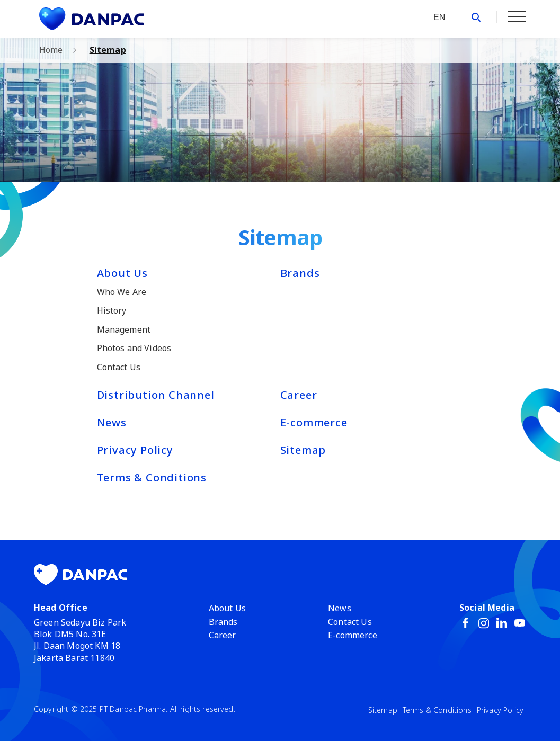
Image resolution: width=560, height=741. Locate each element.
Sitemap (108, 50)
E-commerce (314, 422)
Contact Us (119, 367)
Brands (300, 273)
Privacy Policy (135, 450)
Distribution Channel (156, 395)
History (112, 310)
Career (299, 395)
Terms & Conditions (152, 477)
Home (51, 50)
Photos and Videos (134, 348)
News (112, 422)
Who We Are (122, 292)
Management (124, 329)
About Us (122, 273)
